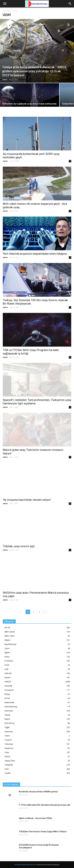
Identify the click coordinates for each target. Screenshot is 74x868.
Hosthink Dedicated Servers (25, 865)
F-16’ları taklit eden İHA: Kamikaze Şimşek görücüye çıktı (45, 805)
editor (5, 80)
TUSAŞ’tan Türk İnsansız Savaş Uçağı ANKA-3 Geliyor (43, 832)
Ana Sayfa (7, 11)
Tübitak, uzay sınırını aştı (19, 546)
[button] (70, 4)
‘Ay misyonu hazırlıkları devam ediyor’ (27, 500)
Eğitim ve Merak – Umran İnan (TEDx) (35, 818)
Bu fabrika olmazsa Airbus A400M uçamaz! (38, 792)
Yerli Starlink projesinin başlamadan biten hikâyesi (35, 254)
